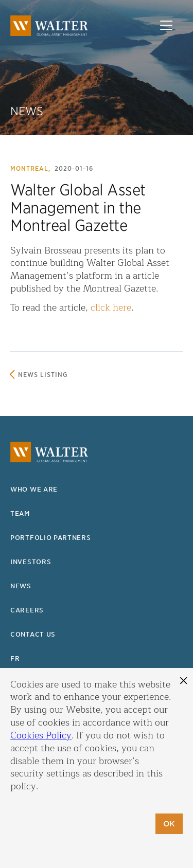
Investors (31, 562)
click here (111, 308)
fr (15, 658)
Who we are (34, 489)
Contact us (33, 634)
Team (20, 513)
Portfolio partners (51, 538)
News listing (43, 375)
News (21, 586)
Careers (27, 610)
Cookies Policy (41, 735)
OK (169, 824)
